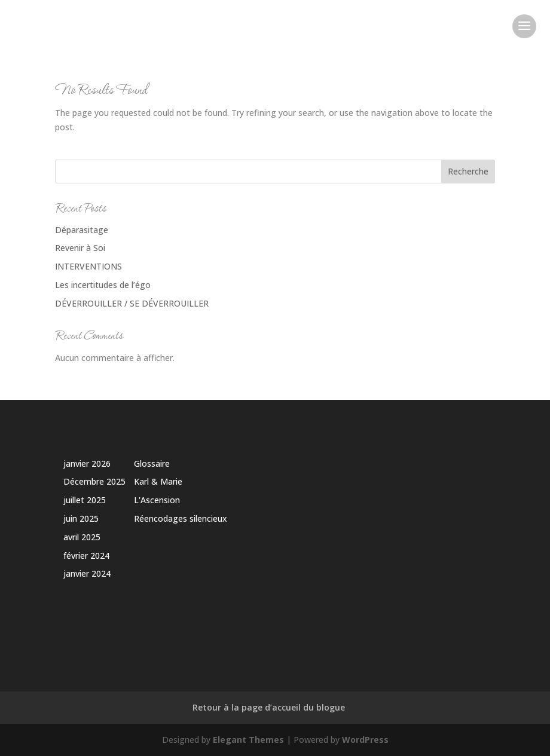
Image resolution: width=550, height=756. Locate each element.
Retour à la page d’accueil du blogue (269, 707)
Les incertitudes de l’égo (103, 285)
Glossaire (152, 463)
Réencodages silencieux (181, 518)
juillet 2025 (85, 500)
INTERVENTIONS (88, 266)
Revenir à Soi (80, 248)
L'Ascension (157, 500)
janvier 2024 (87, 573)
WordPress (365, 740)
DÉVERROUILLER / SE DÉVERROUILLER (132, 303)
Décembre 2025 (94, 481)
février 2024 (86, 555)
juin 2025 (81, 518)
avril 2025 (82, 537)
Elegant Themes (248, 740)
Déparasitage (82, 230)
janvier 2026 (87, 463)
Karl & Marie (158, 481)
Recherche (468, 171)
